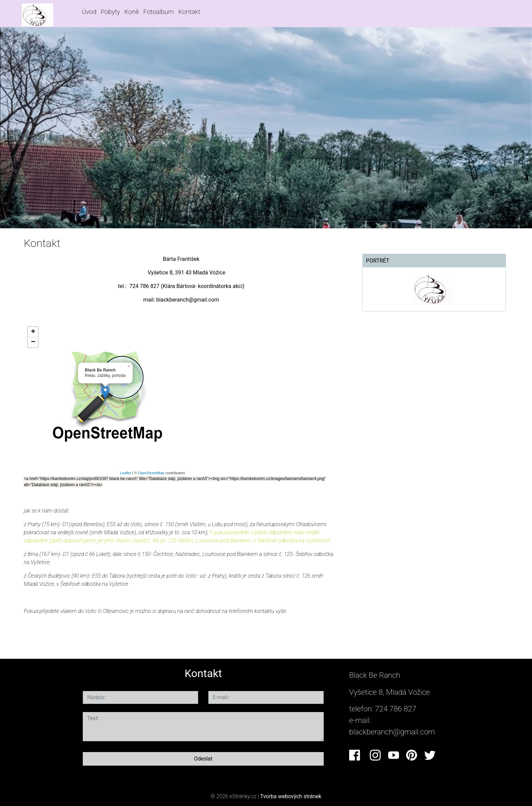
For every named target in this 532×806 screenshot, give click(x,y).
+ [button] (33, 332)
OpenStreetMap (151, 473)
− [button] (33, 342)
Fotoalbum (158, 12)
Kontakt (189, 12)
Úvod (89, 12)
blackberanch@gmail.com (392, 732)
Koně (132, 12)
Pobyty (110, 12)
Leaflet (126, 473)
